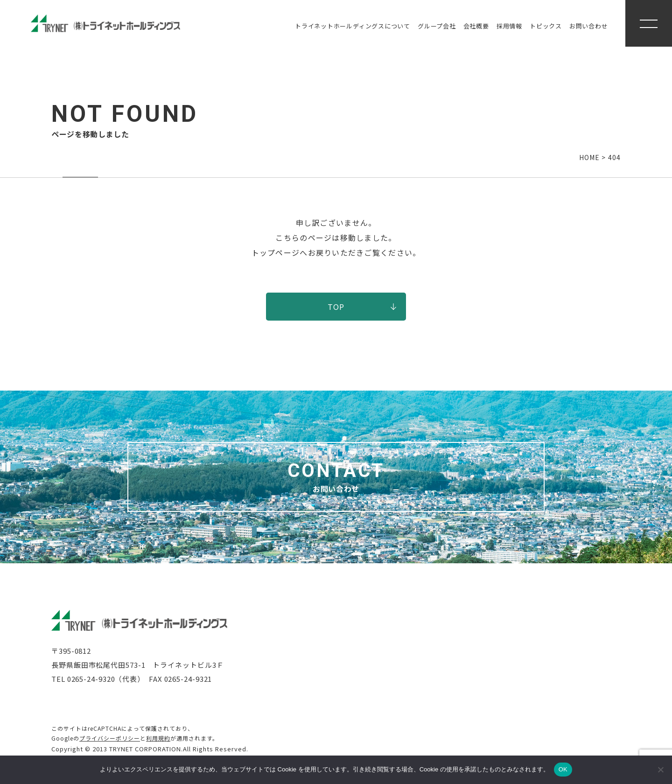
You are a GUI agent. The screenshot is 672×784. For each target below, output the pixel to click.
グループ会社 (437, 26)
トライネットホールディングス (353, 26)
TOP (336, 307)
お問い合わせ (589, 26)
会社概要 (476, 26)
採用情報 (509, 26)
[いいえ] (660, 770)
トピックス (546, 26)
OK (563, 769)
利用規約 (158, 738)
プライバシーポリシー (110, 738)
